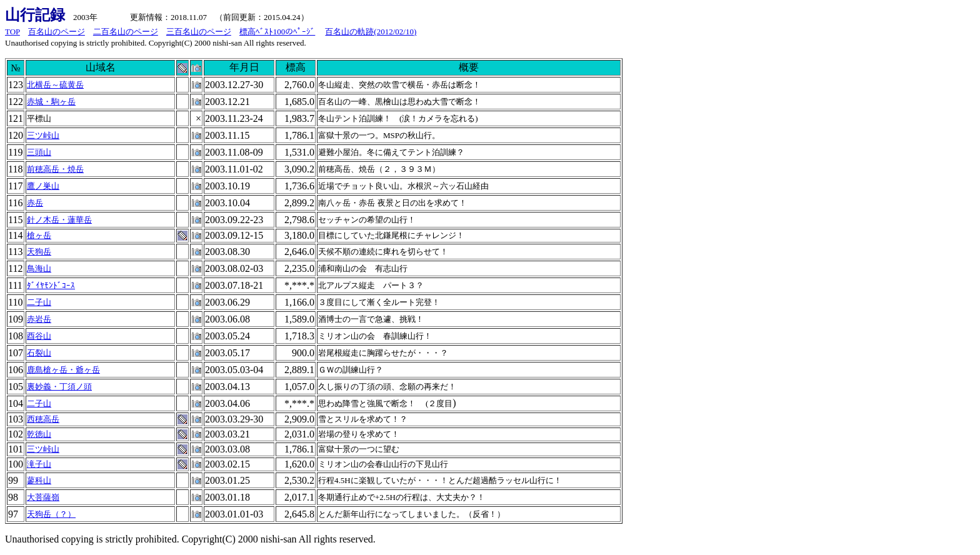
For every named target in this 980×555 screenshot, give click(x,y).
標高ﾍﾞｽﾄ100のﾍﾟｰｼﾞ (277, 32)
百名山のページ (57, 32)
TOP (12, 32)
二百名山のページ (126, 32)
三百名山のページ (199, 32)
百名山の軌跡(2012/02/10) (371, 32)
